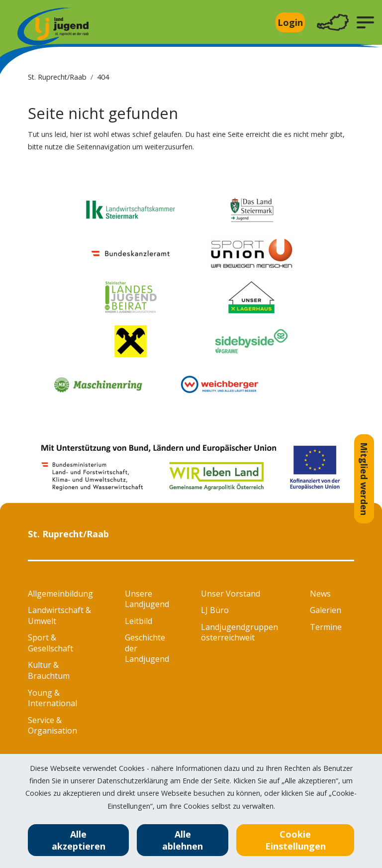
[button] (365, 22)
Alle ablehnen (183, 840)
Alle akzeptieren (79, 840)
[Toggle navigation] (333, 23)
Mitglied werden (364, 479)
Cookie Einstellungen (295, 840)
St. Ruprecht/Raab (57, 77)
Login (290, 22)
